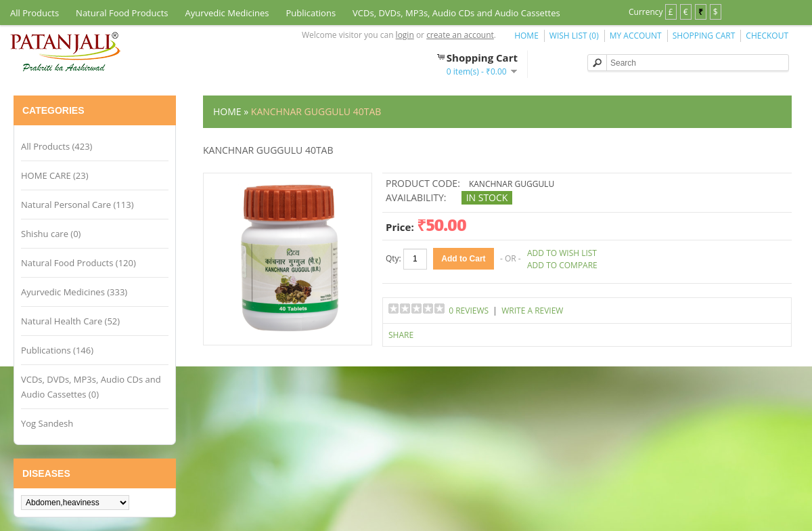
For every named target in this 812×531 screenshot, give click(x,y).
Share (401, 335)
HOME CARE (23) (55, 175)
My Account (636, 36)
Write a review (532, 311)
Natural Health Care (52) (70, 321)
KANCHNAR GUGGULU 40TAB (316, 111)
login (405, 35)
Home (526, 36)
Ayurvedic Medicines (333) (74, 292)
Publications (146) (57, 350)
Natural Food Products (122, 13)
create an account (460, 35)
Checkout (767, 36)
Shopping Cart (704, 36)
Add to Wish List (562, 253)
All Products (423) (57, 146)
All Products (35, 13)
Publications (311, 13)
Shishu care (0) (51, 234)
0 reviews (469, 311)
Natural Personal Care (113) (77, 205)
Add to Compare (562, 265)
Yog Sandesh (47, 423)
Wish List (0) (574, 36)
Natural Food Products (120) (78, 263)
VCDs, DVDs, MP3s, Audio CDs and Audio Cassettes (456, 13)
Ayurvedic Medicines (227, 13)
